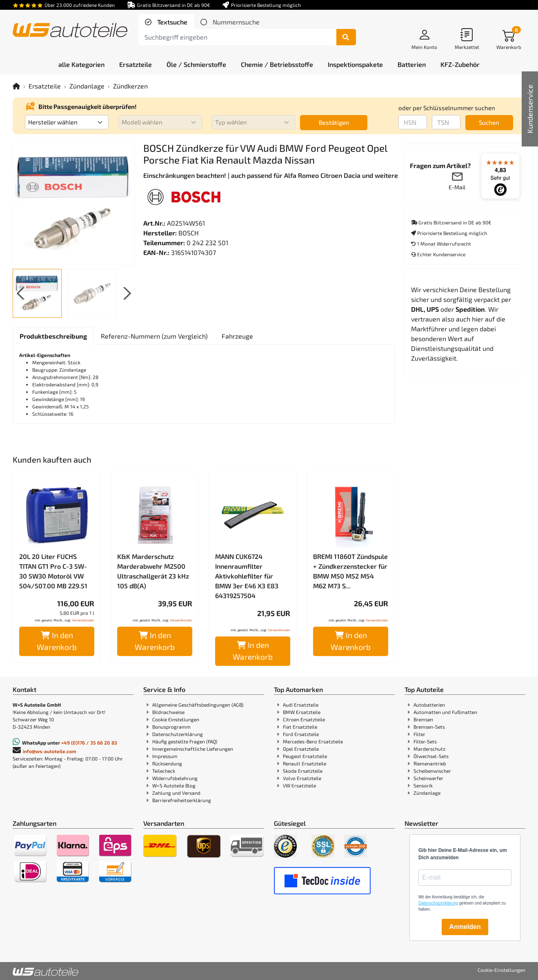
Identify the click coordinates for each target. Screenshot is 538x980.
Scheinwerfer (428, 778)
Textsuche (171, 22)
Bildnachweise (168, 712)
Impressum (165, 756)
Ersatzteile (45, 86)
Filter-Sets (425, 741)
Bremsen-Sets (429, 727)
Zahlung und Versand (176, 793)
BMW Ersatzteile (302, 712)
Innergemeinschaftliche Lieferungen (193, 749)
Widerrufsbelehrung (175, 778)
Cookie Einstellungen (176, 719)
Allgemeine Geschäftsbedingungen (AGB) (198, 705)
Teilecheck (164, 771)
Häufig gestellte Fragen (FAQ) (185, 741)
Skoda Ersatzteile (303, 771)
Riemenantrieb (430, 763)
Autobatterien (429, 705)
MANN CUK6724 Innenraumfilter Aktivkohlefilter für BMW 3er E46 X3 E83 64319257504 (247, 576)
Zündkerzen (130, 86)
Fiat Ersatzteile (300, 727)
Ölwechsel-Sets (431, 756)
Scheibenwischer (432, 771)
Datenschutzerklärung (178, 734)
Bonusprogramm (171, 727)
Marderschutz (429, 749)
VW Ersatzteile (299, 785)
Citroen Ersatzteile (304, 719)
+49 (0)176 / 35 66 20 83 (89, 743)
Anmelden (465, 927)
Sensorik (423, 785)
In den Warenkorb (57, 641)
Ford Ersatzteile (301, 734)
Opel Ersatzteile (301, 749)
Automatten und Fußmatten (445, 712)
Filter (419, 734)
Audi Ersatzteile (301, 705)
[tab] (166, 22)
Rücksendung (167, 763)
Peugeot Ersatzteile (305, 756)
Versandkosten (83, 620)
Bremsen (423, 719)
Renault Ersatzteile (305, 763)
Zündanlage (87, 86)
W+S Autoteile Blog (174, 785)
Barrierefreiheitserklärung (182, 800)
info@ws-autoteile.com (50, 751)
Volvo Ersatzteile (302, 778)
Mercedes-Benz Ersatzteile (313, 741)
